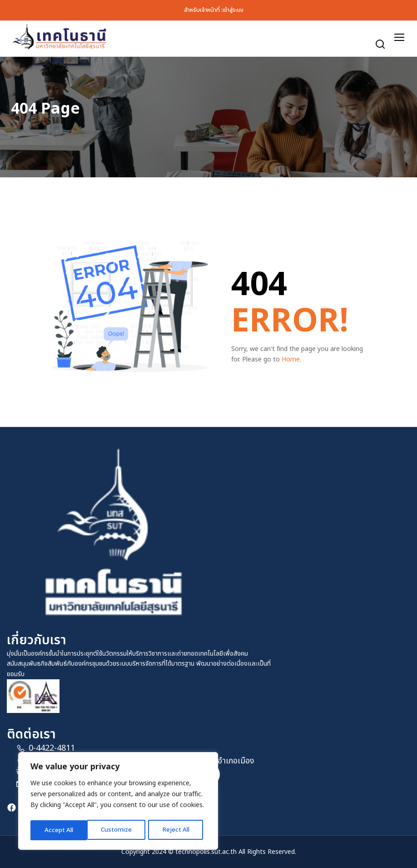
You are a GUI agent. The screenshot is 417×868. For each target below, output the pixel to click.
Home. (291, 359)
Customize (60, 830)
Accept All (178, 830)
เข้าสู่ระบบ (233, 10)
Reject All (119, 830)
